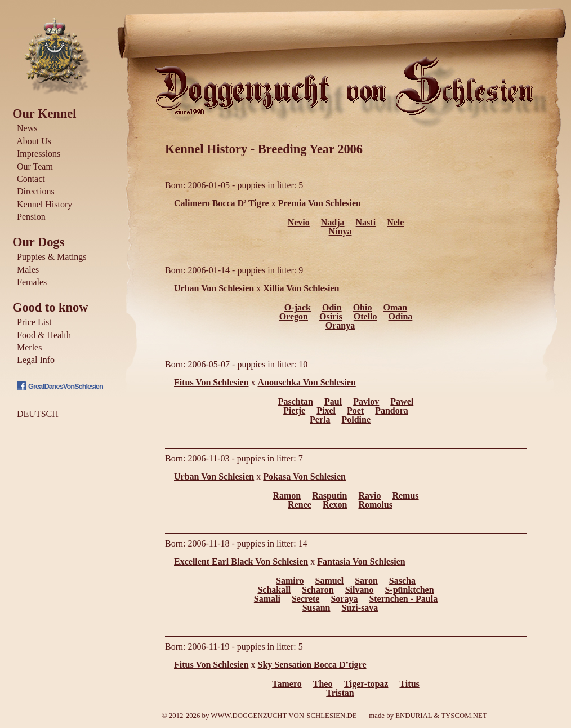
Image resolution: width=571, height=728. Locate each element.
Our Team (35, 167)
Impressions (39, 154)
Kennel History (44, 204)
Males (28, 270)
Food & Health (44, 335)
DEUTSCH (38, 414)
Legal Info (36, 360)
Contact (31, 179)
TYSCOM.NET (464, 716)
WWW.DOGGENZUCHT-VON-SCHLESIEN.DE (284, 716)
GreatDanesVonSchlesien (66, 386)
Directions (36, 191)
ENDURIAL (414, 716)
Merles (29, 347)
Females (32, 282)
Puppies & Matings (52, 257)
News (27, 128)
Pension (31, 217)
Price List (34, 322)
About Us (34, 141)
